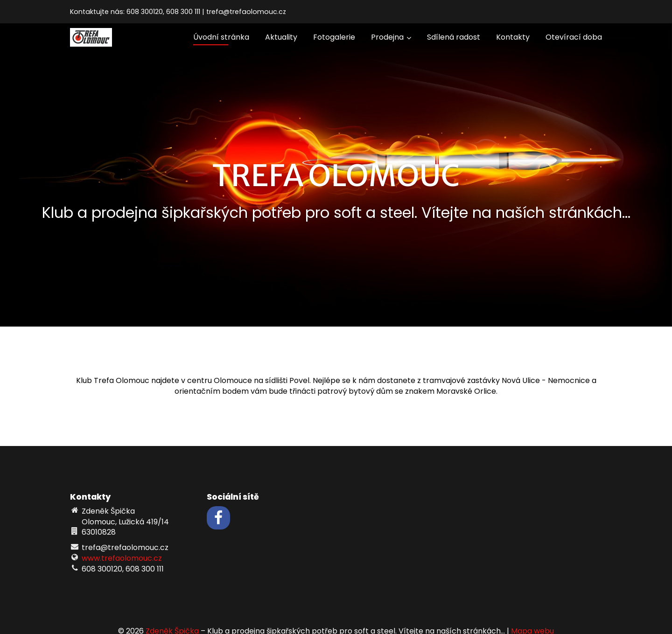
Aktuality (281, 37)
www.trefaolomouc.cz (122, 558)
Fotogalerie (334, 37)
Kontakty (513, 37)
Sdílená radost (454, 37)
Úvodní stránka (221, 37)
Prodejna (391, 37)
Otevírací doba (574, 37)
